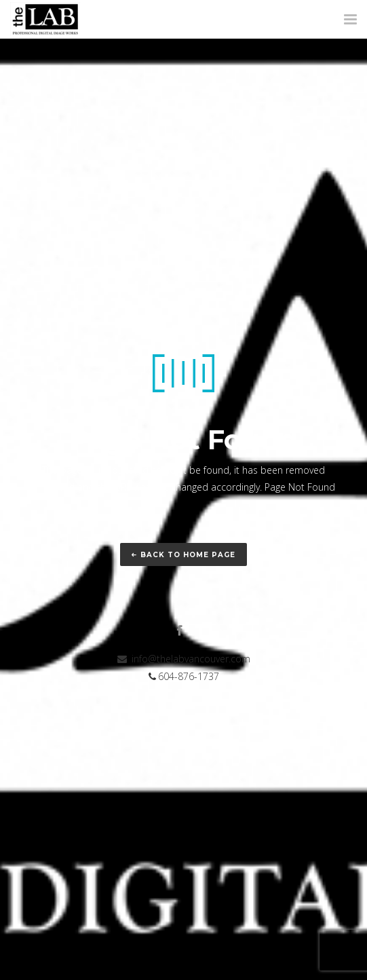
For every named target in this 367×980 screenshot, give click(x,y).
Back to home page (183, 555)
